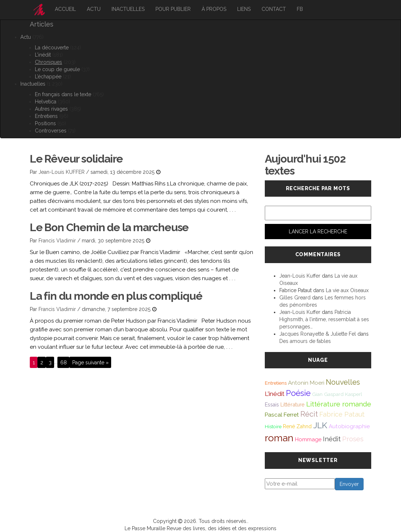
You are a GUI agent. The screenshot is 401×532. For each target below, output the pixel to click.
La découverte (52, 48)
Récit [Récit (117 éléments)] (309, 414)
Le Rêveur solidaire (76, 159)
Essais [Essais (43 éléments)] (272, 405)
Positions (45, 123)
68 (64, 362)
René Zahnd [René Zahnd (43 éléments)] (297, 426)
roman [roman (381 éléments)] (279, 438)
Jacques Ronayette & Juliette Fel (318, 334)
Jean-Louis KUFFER (62, 172)
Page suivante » (90, 362)
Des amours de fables (305, 341)
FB (300, 9)
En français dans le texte (63, 94)
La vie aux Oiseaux (347, 290)
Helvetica (46, 102)
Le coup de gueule (57, 69)
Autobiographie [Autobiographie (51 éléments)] (349, 426)
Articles (42, 24)
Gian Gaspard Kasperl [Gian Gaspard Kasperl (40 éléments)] (337, 394)
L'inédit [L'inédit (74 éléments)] (275, 394)
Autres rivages (51, 109)
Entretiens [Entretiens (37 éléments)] (276, 383)
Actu (94, 9)
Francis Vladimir (57, 241)
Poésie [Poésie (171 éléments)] (298, 393)
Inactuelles (128, 9)
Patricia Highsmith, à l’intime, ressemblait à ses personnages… (324, 319)
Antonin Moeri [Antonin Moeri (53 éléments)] (306, 383)
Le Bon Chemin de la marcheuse (109, 227)
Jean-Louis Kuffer (300, 276)
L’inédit (43, 55)
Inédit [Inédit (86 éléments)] (332, 439)
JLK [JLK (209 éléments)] (320, 425)
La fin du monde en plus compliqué (116, 296)
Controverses (51, 131)
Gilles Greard (295, 298)
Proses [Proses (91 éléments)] (353, 439)
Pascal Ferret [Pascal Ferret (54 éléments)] (282, 415)
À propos (214, 9)
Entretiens (46, 116)
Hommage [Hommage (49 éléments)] (308, 439)
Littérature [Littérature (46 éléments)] (293, 404)
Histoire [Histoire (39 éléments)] (273, 426)
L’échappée (48, 77)
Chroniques (48, 62)
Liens (244, 9)
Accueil (65, 9)
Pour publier (173, 9)
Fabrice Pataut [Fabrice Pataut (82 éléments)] (342, 414)
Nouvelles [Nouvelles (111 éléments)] (343, 382)
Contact (274, 9)
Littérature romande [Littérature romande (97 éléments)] (339, 404)
